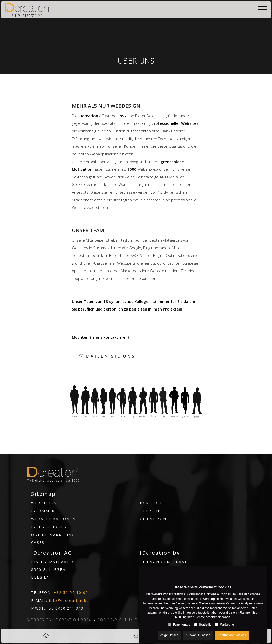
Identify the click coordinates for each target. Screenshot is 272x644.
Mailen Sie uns (110, 356)
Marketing (227, 620)
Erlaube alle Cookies (232, 630)
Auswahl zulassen (198, 630)
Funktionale (181, 620)
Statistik (205, 620)
